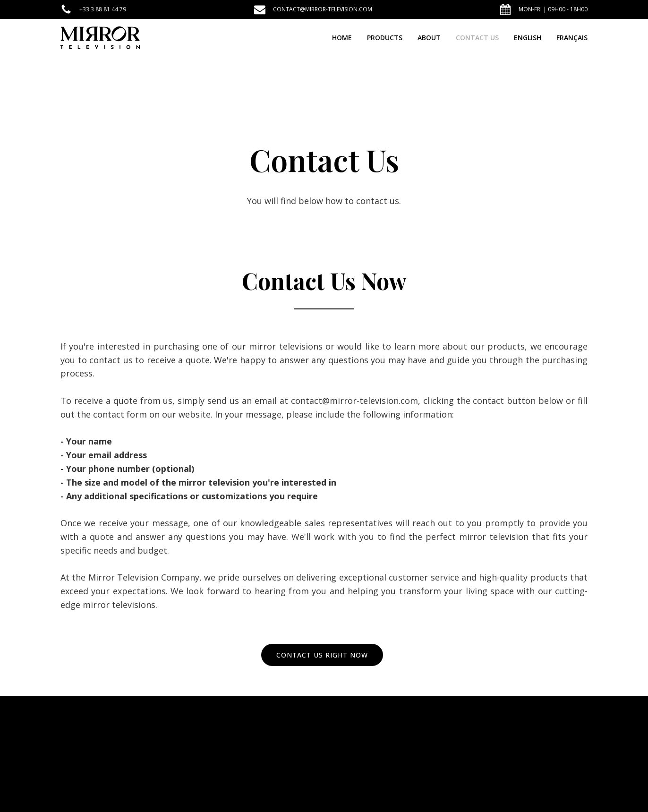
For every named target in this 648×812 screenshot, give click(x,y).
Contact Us (477, 38)
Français (572, 38)
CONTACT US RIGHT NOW (322, 655)
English (528, 38)
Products (385, 38)
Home (342, 38)
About (429, 38)
